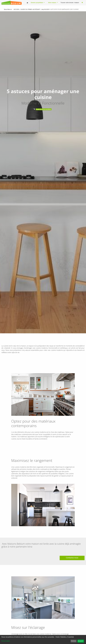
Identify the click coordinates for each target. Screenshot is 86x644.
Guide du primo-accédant (44, 109)
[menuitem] (27, 3)
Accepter (81, 641)
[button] (82, 3)
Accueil (17, 9)
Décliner (74, 641)
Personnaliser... (6, 641)
